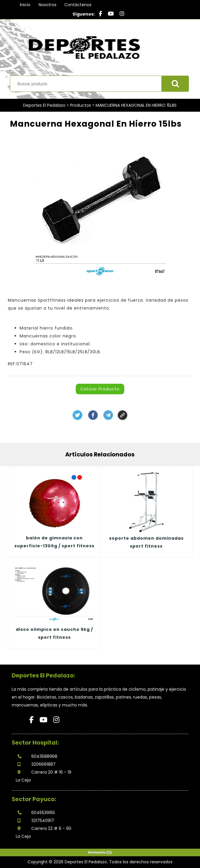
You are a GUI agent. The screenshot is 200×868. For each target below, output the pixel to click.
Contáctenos (78, 5)
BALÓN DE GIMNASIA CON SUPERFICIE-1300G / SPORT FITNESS (54, 542)
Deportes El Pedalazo (44, 105)
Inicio (25, 5)
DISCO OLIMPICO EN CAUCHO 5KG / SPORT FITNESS (54, 633)
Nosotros (48, 5)
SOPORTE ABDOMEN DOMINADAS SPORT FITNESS (146, 542)
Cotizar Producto (100, 389)
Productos (81, 105)
